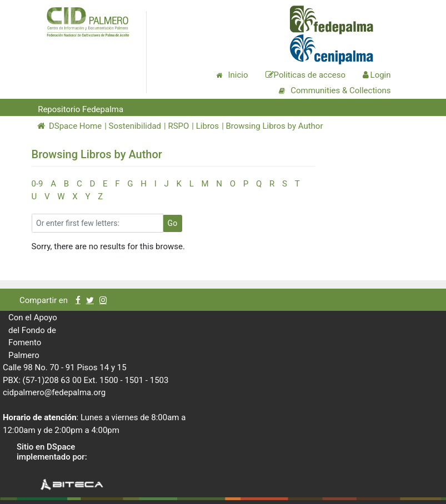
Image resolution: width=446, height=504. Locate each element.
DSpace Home (70, 126)
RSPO (178, 126)
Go (173, 223)
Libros (207, 126)
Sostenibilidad (135, 126)
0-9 (37, 184)
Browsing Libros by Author (275, 126)
